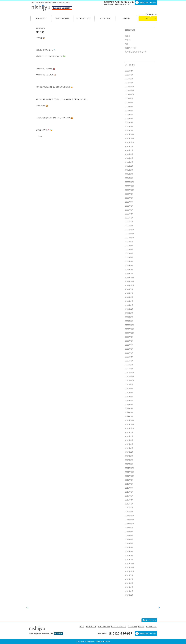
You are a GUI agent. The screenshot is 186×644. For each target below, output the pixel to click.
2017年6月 (129, 492)
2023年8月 (129, 198)
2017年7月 (129, 488)
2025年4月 (129, 119)
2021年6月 (129, 301)
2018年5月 (129, 448)
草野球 (128, 40)
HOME (82, 627)
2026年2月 (129, 79)
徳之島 (128, 36)
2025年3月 (129, 122)
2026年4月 (129, 71)
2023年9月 (129, 194)
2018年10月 (130, 428)
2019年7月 (129, 393)
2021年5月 (129, 305)
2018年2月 (129, 460)
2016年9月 (129, 528)
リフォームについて (84, 18)
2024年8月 (129, 150)
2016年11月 (130, 520)
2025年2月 (129, 126)
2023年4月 (129, 214)
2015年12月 (130, 563)
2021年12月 (130, 277)
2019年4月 (129, 405)
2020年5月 (129, 353)
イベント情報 (105, 18)
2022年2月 (129, 269)
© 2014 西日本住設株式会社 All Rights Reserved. (93, 642)
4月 (126, 44)
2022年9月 (129, 242)
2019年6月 (129, 397)
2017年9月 (129, 480)
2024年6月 (129, 158)
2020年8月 (129, 341)
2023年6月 (129, 206)
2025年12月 (130, 87)
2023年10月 (130, 190)
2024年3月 (129, 170)
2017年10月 (130, 476)
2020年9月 (129, 337)
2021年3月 (129, 313)
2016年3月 (129, 551)
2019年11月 (130, 377)
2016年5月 (129, 544)
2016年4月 (129, 548)
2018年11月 (130, 424)
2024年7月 (129, 154)
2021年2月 (129, 317)
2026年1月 (129, 83)
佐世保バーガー (131, 48)
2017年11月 (130, 472)
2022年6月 (129, 254)
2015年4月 (129, 595)
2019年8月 (129, 389)
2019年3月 (129, 408)
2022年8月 (129, 246)
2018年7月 (129, 440)
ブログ (141, 627)
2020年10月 (130, 333)
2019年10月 (130, 381)
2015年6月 (129, 587)
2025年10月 (130, 95)
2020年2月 (129, 365)
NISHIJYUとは (41, 18)
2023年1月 (129, 226)
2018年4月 (129, 452)
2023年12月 (130, 182)
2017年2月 (129, 508)
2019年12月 (130, 373)
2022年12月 (130, 230)
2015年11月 (130, 567)
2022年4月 (129, 262)
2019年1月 (129, 416)
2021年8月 (129, 293)
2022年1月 (129, 273)
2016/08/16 (41, 28)
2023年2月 (129, 222)
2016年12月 (130, 516)
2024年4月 (129, 166)
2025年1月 (129, 130)
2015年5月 (129, 591)
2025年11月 (130, 91)
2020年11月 (130, 329)
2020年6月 (129, 349)
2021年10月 (130, 285)
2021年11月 (130, 281)
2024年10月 (130, 142)
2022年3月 (129, 265)
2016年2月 (129, 555)
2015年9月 (129, 575)
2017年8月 (129, 484)
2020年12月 (130, 325)
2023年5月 (129, 210)
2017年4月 (129, 500)
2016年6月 (129, 540)
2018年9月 (129, 432)
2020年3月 (129, 361)
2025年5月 (129, 115)
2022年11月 (130, 234)
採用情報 (126, 18)
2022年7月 (129, 250)
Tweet (40, 136)
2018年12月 (130, 420)
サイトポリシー (151, 627)
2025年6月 (129, 111)
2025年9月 (129, 99)
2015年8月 (129, 579)
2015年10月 (130, 571)
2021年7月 (129, 297)
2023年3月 (129, 218)
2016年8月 (129, 532)
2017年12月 (130, 468)
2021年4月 (129, 309)
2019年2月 (129, 412)
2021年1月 (129, 321)
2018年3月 (129, 456)
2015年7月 (129, 583)
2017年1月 (129, 512)
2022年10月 (130, 238)
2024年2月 (129, 174)
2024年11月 (130, 138)
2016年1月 (129, 559)
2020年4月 (129, 357)
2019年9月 (129, 385)
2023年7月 (129, 202)
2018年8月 (129, 436)
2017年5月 (129, 496)
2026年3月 (129, 75)
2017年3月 (129, 504)
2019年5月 (129, 401)
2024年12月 (130, 134)
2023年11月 (130, 186)
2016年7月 (129, 536)
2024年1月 (129, 178)
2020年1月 (129, 369)
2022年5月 (129, 258)
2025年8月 (129, 103)
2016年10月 (130, 524)
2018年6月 (129, 444)
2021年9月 (129, 289)
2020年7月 (129, 345)
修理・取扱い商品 (62, 18)
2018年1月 (129, 464)
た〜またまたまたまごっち (136, 52)
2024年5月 (129, 162)
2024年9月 (129, 146)
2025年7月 (129, 107)
